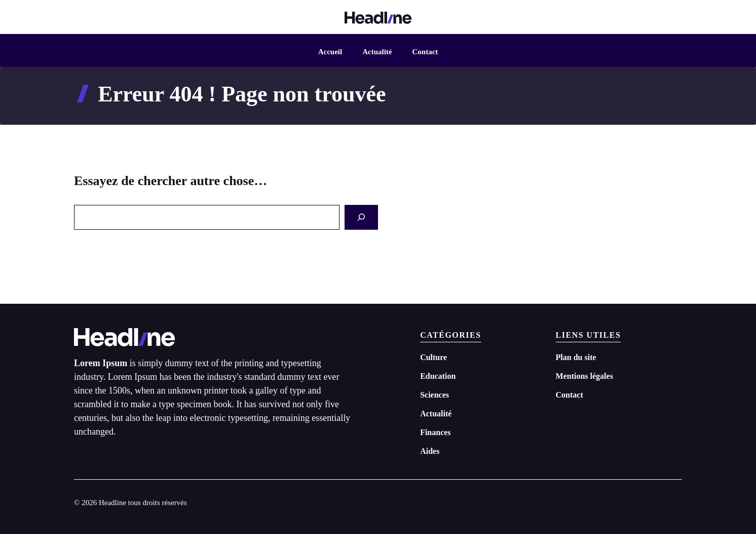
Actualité (377, 52)
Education (438, 376)
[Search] (361, 217)
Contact (425, 52)
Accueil (330, 52)
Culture (433, 357)
